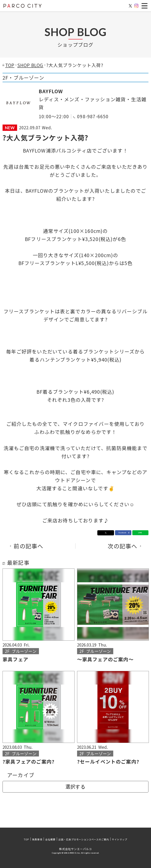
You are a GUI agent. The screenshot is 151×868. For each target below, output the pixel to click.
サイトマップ (120, 839)
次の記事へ (123, 546)
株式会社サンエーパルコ (75, 849)
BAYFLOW (51, 91)
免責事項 (37, 839)
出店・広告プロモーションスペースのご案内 (84, 839)
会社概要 (50, 839)
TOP (26, 839)
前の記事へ (28, 546)
